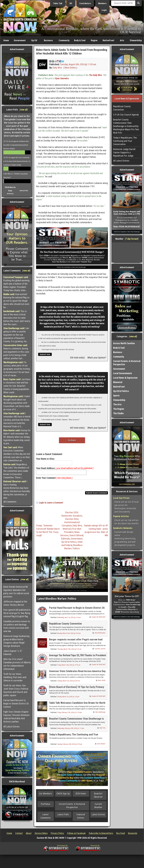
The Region (119, 409)
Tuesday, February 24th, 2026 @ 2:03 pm (70, 746)
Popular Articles (121, 516)
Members (102, 3)
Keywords (133, 835)
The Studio (118, 413)
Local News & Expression (125, 378)
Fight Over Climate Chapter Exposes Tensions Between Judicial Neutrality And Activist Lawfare (16, 717)
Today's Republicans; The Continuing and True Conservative (74, 738)
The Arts (117, 404)
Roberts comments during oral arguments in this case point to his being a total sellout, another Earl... (16, 352)
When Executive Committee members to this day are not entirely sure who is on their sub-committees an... (17, 454)
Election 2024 (72, 521)
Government (20, 40)
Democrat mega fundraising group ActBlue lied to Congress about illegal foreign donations (16, 641)
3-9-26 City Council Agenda (126, 115)
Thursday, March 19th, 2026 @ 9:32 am (69, 651)
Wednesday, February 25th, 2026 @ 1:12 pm (71, 730)
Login (104, 10)
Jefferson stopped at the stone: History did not (15, 603)
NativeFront (108, 40)
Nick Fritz (102, 730)
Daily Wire (57, 68)
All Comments (10, 502)
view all (24, 110)
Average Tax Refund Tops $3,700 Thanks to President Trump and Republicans (78, 658)
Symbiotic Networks (123, 528)
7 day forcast (132, 239)
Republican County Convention (65, 625)
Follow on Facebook (76, 835)
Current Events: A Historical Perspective (72, 807)
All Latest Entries (11, 727)
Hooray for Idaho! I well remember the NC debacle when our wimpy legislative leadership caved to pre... (17, 437)
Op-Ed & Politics (69, 543)
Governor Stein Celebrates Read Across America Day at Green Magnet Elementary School (77, 674)
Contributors (85, 3)
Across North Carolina (124, 343)
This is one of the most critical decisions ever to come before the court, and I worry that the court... (17, 318)
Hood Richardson (100, 634)
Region (94, 40)
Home (6, 40)
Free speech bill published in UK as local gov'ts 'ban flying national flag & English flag (17, 613)
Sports (116, 396)
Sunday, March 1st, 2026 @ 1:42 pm (68, 698)
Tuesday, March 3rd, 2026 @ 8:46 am (69, 682)
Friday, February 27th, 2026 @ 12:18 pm (70, 714)
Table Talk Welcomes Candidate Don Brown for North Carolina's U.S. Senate (77, 706)
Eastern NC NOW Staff (99, 619)
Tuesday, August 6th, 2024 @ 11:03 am (78, 64)
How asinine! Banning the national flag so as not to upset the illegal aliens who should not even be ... (16, 301)
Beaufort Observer (98, 797)
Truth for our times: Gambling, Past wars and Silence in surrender (15, 677)
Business (48, 40)
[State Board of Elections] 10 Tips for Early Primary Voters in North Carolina (77, 690)
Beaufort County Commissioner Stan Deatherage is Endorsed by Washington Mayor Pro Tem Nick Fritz (76, 722)
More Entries (70, 68)
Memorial (118, 382)
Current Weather (98, 807)
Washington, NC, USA (127, 252)
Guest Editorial (76, 537)
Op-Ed (34, 40)
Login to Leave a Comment (51, 504)
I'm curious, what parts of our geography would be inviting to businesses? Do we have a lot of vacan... (17, 369)
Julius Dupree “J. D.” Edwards (13, 653)
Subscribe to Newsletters (101, 835)
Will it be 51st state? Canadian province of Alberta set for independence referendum (17, 664)
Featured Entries (81, 818)
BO (71, 3)
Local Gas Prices (121, 498)
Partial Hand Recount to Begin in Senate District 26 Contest (16, 704)
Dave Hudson (101, 745)
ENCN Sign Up (63, 795)
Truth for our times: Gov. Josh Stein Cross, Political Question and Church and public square (16, 690)
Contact (19, 835)
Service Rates (41, 835)
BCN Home (81, 795)
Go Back (72, 440)
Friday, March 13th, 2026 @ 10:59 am (69, 667)
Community (64, 40)
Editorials (66, 540)
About (29, 835)
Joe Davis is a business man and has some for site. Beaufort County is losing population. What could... (17, 386)
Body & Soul (80, 40)
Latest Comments (46, 818)
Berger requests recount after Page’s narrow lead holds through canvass (76, 643)
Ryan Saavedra (62, 78)
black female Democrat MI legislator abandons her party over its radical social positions (16, 592)
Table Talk (58, 3)
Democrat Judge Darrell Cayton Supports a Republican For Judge (124, 152)
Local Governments (123, 373)
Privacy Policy (57, 835)
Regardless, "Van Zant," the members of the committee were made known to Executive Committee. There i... (16, 471)
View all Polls (24, 191)
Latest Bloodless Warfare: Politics (57, 600)
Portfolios (46, 806)
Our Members (46, 795)
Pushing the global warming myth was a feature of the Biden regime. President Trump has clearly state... (16, 284)
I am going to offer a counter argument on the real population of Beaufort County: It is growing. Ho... (16, 335)
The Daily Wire (95, 75)
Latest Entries (98, 816)
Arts (122, 40)
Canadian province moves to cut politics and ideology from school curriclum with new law (17, 626)
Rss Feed (121, 835)
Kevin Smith (102, 682)
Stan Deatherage (100, 714)
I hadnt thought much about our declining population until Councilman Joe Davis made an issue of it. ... (17, 403)
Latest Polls (63, 816)
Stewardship (136, 40)
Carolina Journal (100, 650)
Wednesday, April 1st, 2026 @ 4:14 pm (69, 619)
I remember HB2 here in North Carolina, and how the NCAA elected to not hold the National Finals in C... (17, 420)
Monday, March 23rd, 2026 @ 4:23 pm (69, 635)
